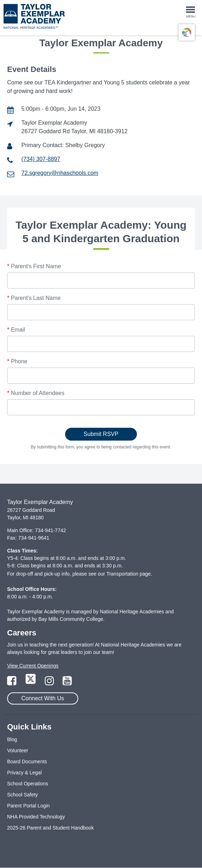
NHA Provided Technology (36, 817)
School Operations (28, 784)
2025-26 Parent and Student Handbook (51, 828)
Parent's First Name (34, 266)
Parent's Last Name (34, 298)
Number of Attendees (36, 393)
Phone (17, 361)
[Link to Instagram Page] (50, 683)
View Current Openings (33, 666)
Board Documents (27, 762)
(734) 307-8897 (41, 159)
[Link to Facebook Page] (12, 683)
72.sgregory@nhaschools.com (60, 173)
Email (16, 330)
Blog (12, 739)
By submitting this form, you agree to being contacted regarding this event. (101, 447)
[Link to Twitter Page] (31, 683)
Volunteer (18, 750)
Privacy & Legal (24, 773)
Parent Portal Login (28, 806)
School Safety (22, 795)
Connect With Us (43, 698)
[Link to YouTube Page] (67, 683)
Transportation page (129, 574)
